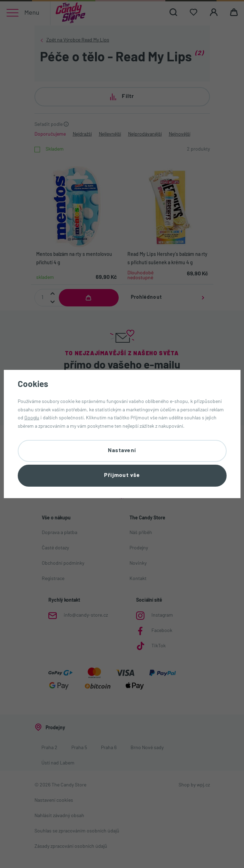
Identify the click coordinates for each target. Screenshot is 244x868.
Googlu (32, 418)
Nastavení (122, 451)
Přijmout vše (122, 475)
